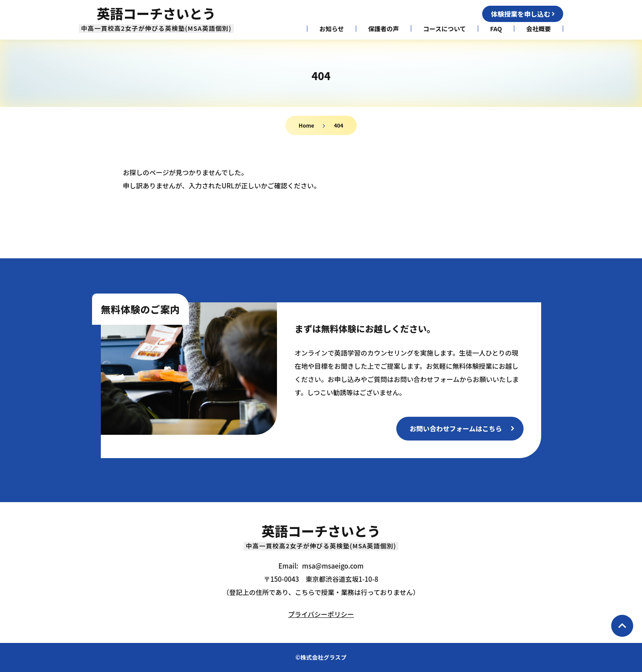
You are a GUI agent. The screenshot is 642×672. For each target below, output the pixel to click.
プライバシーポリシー (321, 614)
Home (306, 125)
